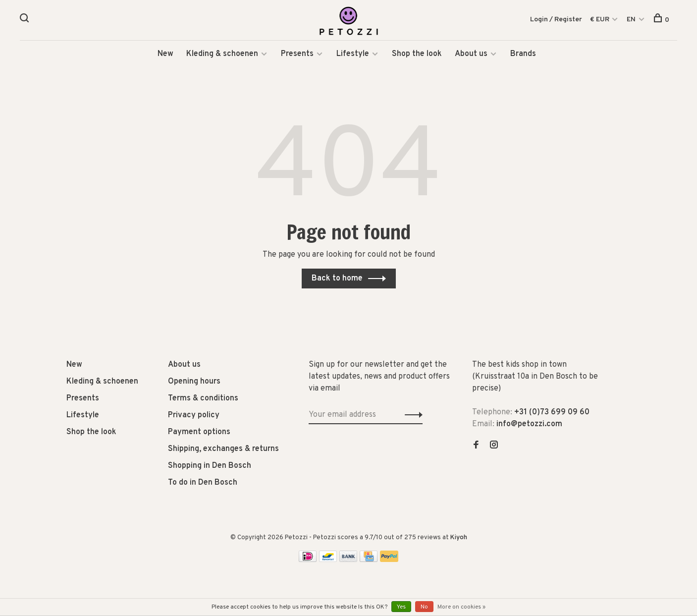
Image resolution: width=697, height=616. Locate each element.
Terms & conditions (203, 399)
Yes (401, 607)
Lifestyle (353, 55)
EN (631, 20)
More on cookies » (461, 607)
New (165, 55)
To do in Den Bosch (203, 483)
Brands (523, 55)
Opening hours (194, 382)
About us (471, 55)
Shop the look (417, 55)
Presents (298, 55)
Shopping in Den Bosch (210, 466)
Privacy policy (194, 416)
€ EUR (600, 20)
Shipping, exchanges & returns (223, 449)
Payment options (199, 433)
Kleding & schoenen (222, 55)
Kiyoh (459, 538)
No (424, 607)
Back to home (337, 279)
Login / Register (556, 20)
